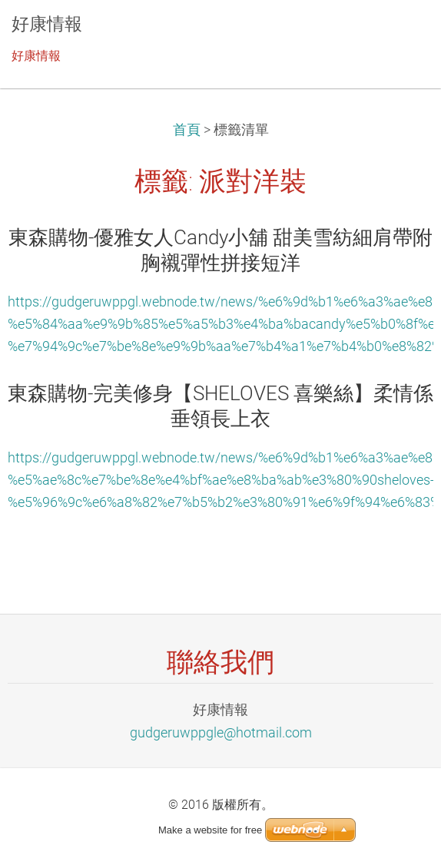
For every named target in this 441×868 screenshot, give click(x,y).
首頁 (187, 130)
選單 (399, 35)
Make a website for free (210, 830)
